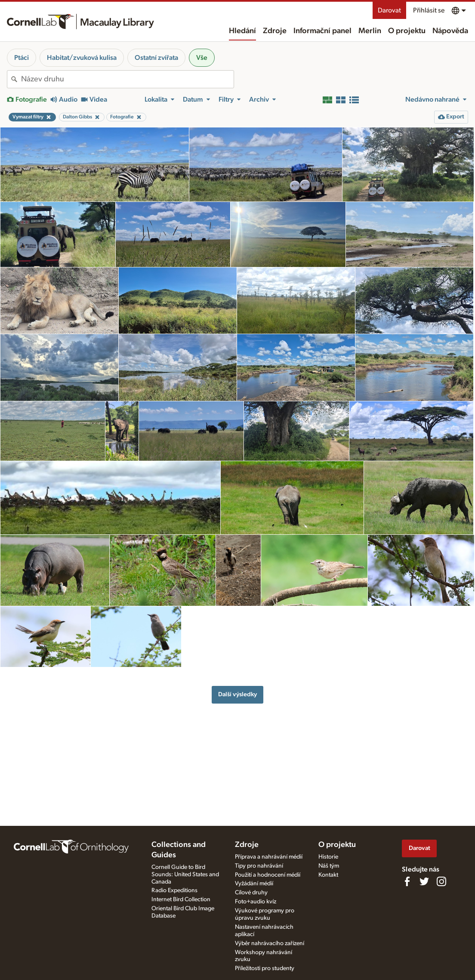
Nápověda (450, 31)
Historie (328, 857)
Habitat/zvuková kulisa (82, 58)
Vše (202, 58)
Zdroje (275, 31)
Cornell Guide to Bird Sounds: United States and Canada (185, 875)
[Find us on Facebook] (407, 881)
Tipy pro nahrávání (259, 866)
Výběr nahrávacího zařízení (270, 943)
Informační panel (322, 31)
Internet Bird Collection (181, 899)
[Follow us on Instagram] (441, 881)
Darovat (389, 10)
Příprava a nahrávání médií (269, 857)
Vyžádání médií (254, 884)
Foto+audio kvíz (256, 902)
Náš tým (329, 866)
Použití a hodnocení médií (268, 875)
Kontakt (328, 875)
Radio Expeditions (174, 890)
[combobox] (127, 79)
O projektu (407, 31)
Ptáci (22, 58)
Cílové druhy (251, 893)
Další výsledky (237, 694)
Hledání (242, 31)
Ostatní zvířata (156, 58)
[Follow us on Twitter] (424, 881)
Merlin (370, 31)
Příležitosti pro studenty (265, 968)
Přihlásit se (429, 10)
